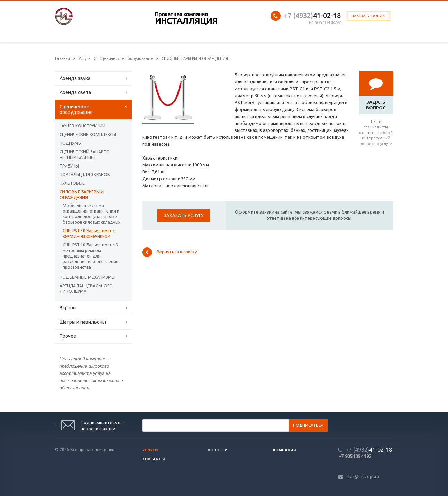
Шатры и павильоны (83, 322)
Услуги (150, 450)
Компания (285, 450)
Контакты (154, 459)
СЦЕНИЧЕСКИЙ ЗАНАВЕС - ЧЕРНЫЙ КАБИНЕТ (85, 155)
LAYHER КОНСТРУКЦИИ (83, 126)
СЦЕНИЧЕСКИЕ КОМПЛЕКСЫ (88, 134)
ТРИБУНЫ (69, 166)
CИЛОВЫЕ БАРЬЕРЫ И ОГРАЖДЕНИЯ (82, 195)
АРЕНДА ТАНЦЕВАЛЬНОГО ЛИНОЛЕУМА (86, 288)
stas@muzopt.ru (363, 476)
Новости (218, 450)
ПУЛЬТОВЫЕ (72, 183)
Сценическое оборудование (76, 109)
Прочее (68, 336)
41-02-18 (312, 15)
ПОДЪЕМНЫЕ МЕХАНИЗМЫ (87, 277)
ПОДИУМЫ (71, 143)
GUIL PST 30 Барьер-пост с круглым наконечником (89, 233)
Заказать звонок (368, 16)
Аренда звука (75, 78)
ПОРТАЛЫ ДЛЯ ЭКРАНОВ (85, 175)
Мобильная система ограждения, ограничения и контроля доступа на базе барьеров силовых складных (92, 214)
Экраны (68, 308)
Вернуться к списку (170, 252)
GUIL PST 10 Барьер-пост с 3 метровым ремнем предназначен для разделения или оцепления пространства (90, 256)
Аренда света (75, 92)
